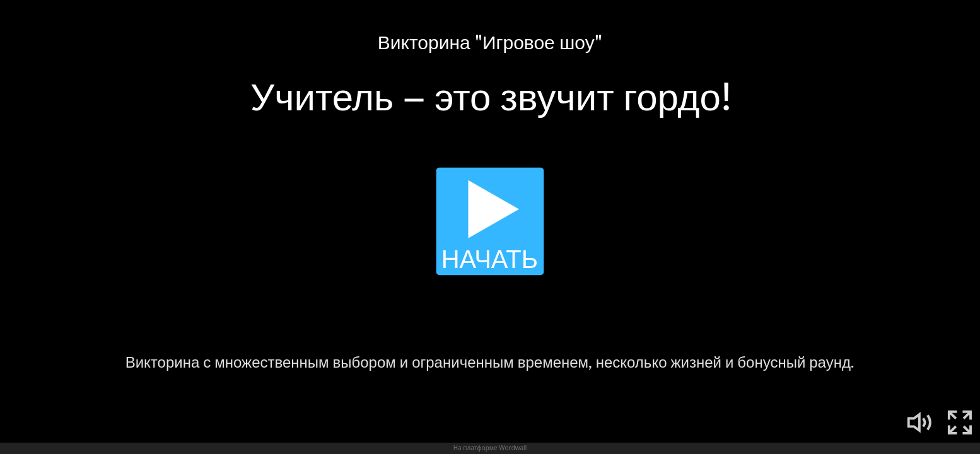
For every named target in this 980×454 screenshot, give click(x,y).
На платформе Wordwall (490, 448)
